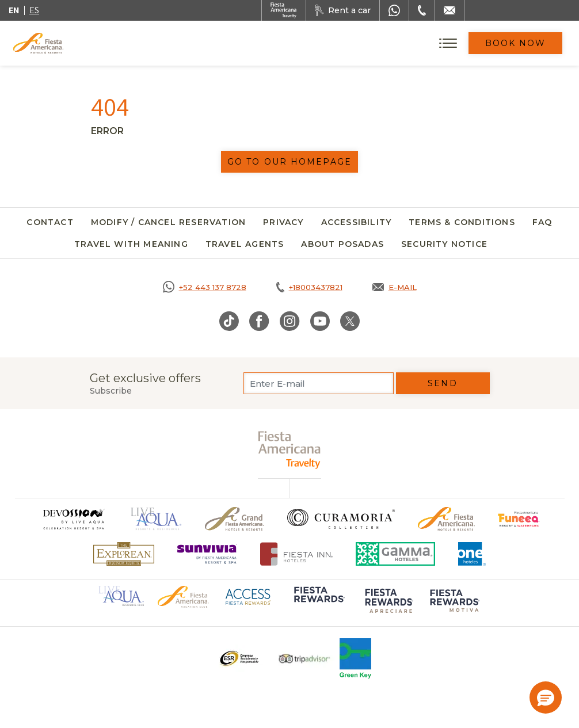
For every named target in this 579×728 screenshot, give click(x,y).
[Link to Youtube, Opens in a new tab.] (320, 321)
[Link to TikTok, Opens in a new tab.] (229, 321)
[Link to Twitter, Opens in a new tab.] (350, 321)
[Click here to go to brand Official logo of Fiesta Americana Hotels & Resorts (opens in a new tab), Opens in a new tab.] (183, 596)
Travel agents (245, 244)
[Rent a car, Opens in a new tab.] (343, 10)
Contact (50, 222)
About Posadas (342, 244)
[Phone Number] (422, 10)
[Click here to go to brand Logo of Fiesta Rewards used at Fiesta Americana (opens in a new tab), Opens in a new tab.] (318, 603)
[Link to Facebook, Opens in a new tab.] (259, 321)
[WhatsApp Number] (394, 10)
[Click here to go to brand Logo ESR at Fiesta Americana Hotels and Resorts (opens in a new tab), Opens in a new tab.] (239, 658)
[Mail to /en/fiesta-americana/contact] (450, 10)
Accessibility (357, 222)
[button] (546, 697)
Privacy (283, 222)
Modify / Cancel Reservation (168, 222)
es (34, 10)
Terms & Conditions (462, 222)
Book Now (516, 43)
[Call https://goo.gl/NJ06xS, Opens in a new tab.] (205, 287)
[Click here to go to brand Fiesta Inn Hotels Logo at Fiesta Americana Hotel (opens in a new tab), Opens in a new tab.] (297, 554)
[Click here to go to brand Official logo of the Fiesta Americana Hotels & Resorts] (446, 519)
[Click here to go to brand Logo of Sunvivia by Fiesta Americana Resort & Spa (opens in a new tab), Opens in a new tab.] (207, 554)
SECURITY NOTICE (444, 244)
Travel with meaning (131, 244)
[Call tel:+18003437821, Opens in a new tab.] (309, 287)
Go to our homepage (289, 162)
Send (442, 383)
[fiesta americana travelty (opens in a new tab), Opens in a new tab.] (290, 450)
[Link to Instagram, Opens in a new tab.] (290, 321)
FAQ (542, 222)
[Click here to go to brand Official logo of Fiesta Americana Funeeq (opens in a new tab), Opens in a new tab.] (519, 519)
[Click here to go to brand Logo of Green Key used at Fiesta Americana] (355, 658)
